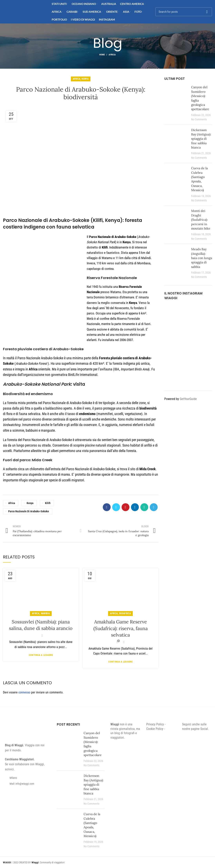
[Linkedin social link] (135, 507)
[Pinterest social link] (126, 507)
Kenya (85, 79)
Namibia (45, 613)
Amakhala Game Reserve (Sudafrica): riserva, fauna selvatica (121, 628)
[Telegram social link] (154, 507)
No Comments (199, 119)
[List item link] (27, 784)
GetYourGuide (188, 399)
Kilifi (48, 503)
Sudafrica (125, 613)
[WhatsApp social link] (144, 507)
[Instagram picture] (172, 312)
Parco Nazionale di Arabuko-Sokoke (29, 511)
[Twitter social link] (116, 507)
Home (102, 55)
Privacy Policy (155, 724)
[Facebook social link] (107, 507)
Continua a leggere (41, 655)
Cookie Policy (155, 729)
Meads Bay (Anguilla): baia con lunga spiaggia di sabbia (202, 258)
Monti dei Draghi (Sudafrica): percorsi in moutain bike (201, 220)
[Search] (184, 12)
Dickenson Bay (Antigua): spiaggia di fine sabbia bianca (201, 139)
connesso (24, 692)
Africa (112, 55)
